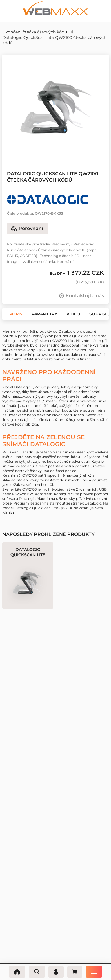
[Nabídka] (95, 972)
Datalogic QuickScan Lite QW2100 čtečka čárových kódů (54, 40)
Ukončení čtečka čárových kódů (35, 32)
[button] (48, 150)
